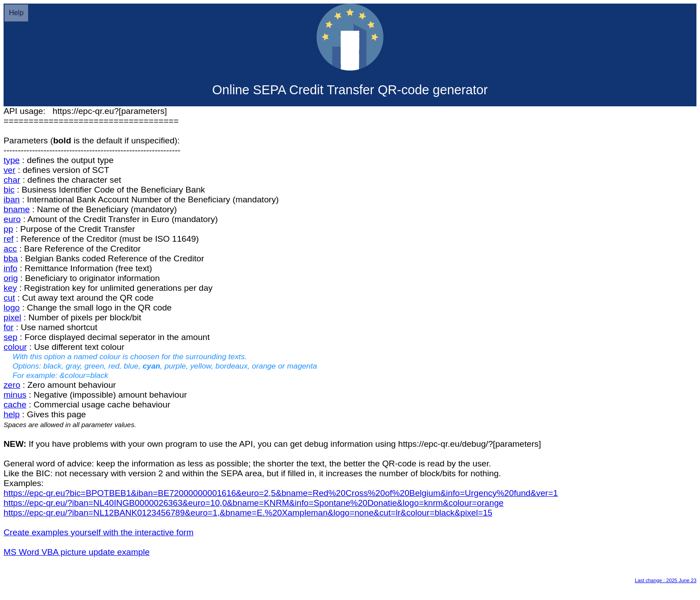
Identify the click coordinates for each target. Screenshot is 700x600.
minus (15, 395)
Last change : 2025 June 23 (666, 580)
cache (15, 405)
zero (12, 385)
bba (11, 258)
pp (8, 229)
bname (17, 209)
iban (12, 199)
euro (12, 219)
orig (11, 278)
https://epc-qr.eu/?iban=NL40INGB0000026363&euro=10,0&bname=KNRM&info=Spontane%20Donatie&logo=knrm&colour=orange (254, 503)
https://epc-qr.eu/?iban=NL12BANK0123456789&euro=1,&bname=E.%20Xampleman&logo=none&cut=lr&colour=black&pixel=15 (248, 513)
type (12, 160)
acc (10, 249)
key (10, 288)
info (10, 268)
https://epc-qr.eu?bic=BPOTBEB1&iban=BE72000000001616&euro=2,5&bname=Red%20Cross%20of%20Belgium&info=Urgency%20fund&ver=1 (281, 493)
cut (9, 298)
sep (10, 337)
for (8, 327)
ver (10, 170)
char (12, 180)
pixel (12, 317)
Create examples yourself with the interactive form (99, 532)
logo (12, 308)
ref (8, 239)
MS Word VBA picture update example (77, 552)
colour (15, 347)
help (12, 414)
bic (9, 190)
